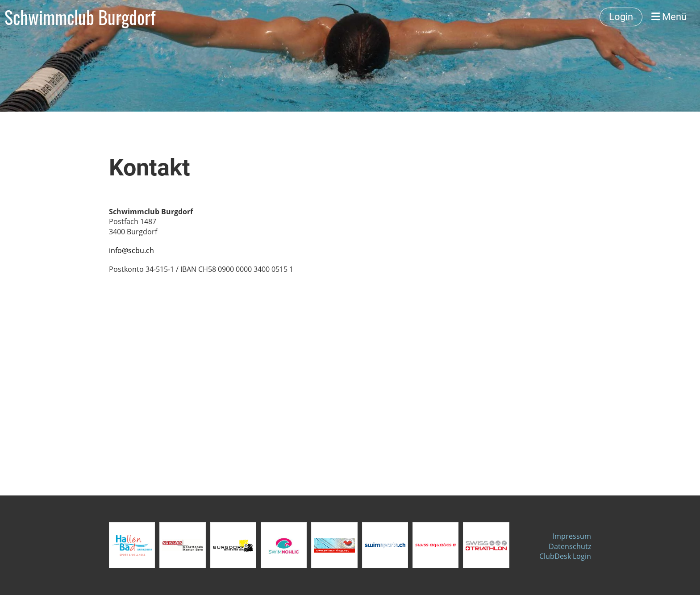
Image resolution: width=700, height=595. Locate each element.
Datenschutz (570, 546)
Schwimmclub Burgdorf (80, 17)
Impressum (572, 536)
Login (621, 17)
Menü (669, 17)
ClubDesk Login (565, 556)
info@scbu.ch (131, 250)
